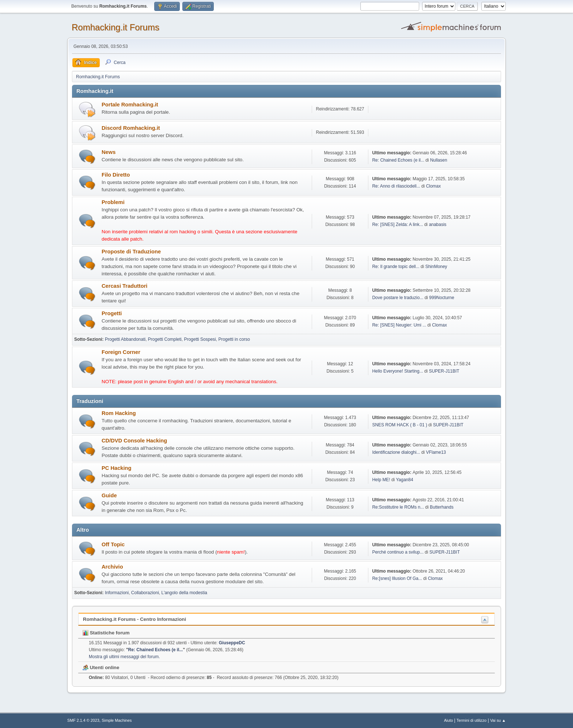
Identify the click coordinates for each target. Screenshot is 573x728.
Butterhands (442, 507)
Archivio (112, 567)
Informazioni (117, 593)
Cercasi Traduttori (124, 286)
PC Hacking (116, 468)
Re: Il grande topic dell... (396, 267)
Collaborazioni (145, 593)
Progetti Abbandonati (125, 339)
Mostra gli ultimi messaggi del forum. (124, 657)
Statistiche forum (106, 633)
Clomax (434, 186)
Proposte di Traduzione (131, 252)
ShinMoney (436, 267)
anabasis (438, 225)
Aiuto (449, 720)
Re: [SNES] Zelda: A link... (397, 225)
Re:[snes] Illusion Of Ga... (397, 578)
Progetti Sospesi (200, 339)
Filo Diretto (116, 175)
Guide (109, 495)
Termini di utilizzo (471, 720)
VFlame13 (436, 452)
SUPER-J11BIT (444, 371)
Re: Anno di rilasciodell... (396, 186)
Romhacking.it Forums (115, 27)
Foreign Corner (121, 352)
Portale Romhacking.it (130, 105)
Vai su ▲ (498, 720)
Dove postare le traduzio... (398, 298)
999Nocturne (442, 298)
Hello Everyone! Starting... (397, 371)
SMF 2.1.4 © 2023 (83, 720)
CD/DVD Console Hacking (134, 441)
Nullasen (439, 160)
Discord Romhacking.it (131, 128)
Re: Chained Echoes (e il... (398, 160)
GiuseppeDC (232, 643)
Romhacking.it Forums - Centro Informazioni (134, 619)
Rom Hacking (119, 413)
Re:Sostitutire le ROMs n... (398, 507)
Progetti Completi (165, 339)
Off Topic (113, 544)
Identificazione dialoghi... (396, 452)
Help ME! (381, 480)
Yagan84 (404, 480)
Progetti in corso (234, 339)
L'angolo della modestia (184, 593)
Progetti (112, 313)
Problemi (113, 202)
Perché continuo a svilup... (398, 552)
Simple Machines (117, 720)
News (109, 152)
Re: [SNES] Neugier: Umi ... (399, 325)
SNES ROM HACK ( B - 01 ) (400, 425)
